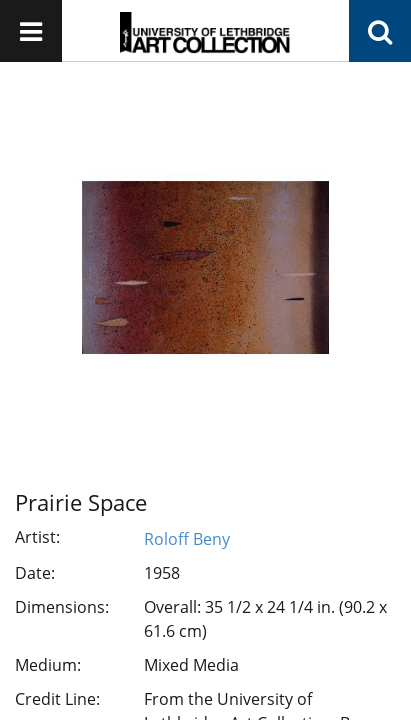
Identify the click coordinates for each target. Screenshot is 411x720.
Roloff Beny (187, 539)
